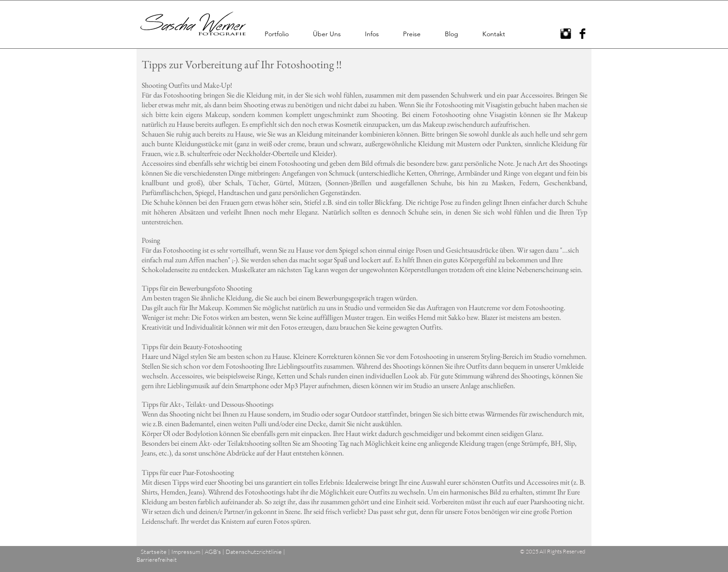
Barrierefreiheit (157, 559)
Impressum (186, 552)
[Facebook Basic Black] (582, 34)
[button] (277, 34)
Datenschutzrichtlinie (254, 552)
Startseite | (155, 552)
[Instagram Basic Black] (566, 34)
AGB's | (215, 552)
